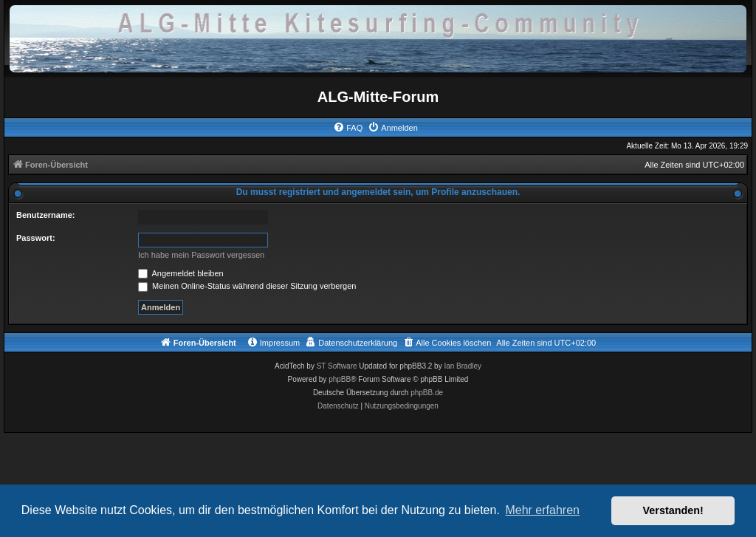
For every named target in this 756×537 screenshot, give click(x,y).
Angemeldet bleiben (181, 273)
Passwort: (36, 238)
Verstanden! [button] (673, 510)
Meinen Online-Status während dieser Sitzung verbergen (247, 286)
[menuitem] (348, 128)
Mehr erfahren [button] (542, 510)
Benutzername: (45, 215)
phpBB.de (427, 393)
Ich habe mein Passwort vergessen (201, 255)
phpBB (340, 379)
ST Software (337, 366)
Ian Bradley (463, 366)
